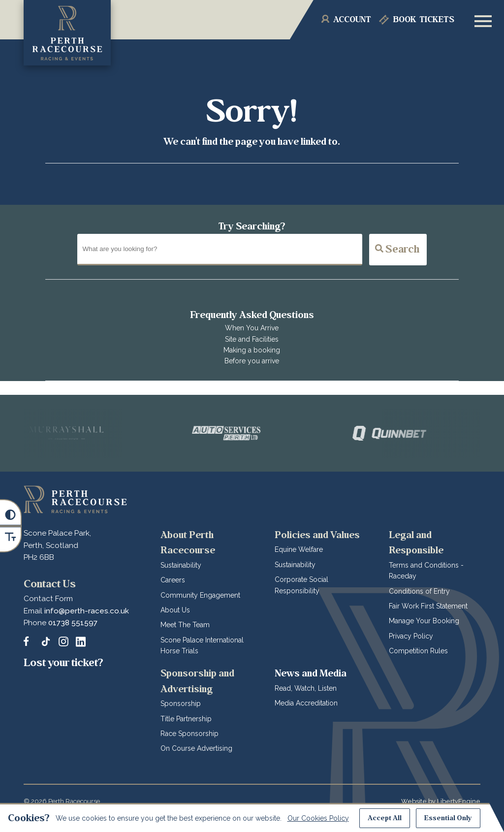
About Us (175, 610)
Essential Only (448, 818)
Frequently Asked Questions (252, 315)
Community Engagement (200, 595)
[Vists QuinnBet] (410, 433)
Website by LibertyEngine (441, 801)
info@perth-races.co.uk (87, 611)
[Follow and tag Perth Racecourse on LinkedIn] (81, 641)
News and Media (311, 673)
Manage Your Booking (424, 621)
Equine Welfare (299, 549)
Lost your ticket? (63, 663)
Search (397, 249)
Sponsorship (181, 704)
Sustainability (181, 565)
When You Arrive (252, 328)
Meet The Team (185, 625)
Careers (173, 580)
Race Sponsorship (189, 734)
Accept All (385, 818)
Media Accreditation (306, 703)
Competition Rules (418, 651)
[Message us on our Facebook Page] (29, 640)
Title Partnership (186, 719)
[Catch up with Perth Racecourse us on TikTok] (46, 641)
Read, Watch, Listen (306, 688)
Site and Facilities (252, 339)
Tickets (424, 20)
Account (352, 20)
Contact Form (48, 599)
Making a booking (252, 350)
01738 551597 (73, 623)
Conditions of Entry (419, 591)
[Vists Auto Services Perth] (249, 433)
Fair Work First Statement (428, 606)
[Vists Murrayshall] (87, 433)
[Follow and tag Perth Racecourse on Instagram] (63, 641)
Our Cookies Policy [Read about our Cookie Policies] (318, 818)
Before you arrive (252, 361)
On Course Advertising (196, 748)
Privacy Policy (411, 636)
